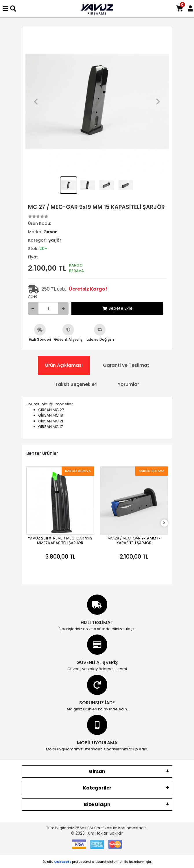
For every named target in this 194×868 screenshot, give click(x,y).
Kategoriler (97, 788)
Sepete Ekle (117, 308)
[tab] (64, 365)
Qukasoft (63, 862)
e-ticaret (99, 862)
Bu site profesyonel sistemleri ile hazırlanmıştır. (97, 862)
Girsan (97, 771)
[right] (164, 523)
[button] (36, 101)
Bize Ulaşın (97, 804)
